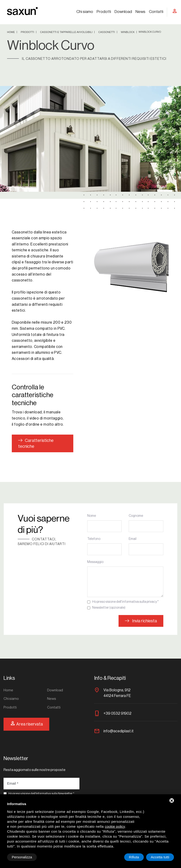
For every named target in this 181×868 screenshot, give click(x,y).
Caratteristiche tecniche (36, 443)
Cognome (136, 516)
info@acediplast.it (119, 731)
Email (133, 539)
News (140, 12)
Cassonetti (107, 32)
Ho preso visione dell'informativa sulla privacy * (125, 602)
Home (11, 32)
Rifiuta (134, 857)
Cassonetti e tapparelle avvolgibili (67, 32)
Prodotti (104, 12)
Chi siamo (85, 12)
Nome (92, 516)
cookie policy (115, 826)
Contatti (156, 12)
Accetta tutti (160, 857)
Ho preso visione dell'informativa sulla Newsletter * (41, 793)
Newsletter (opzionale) (109, 608)
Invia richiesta (141, 621)
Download (123, 12)
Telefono (94, 539)
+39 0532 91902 (117, 713)
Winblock (128, 32)
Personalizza (22, 857)
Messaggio (95, 562)
